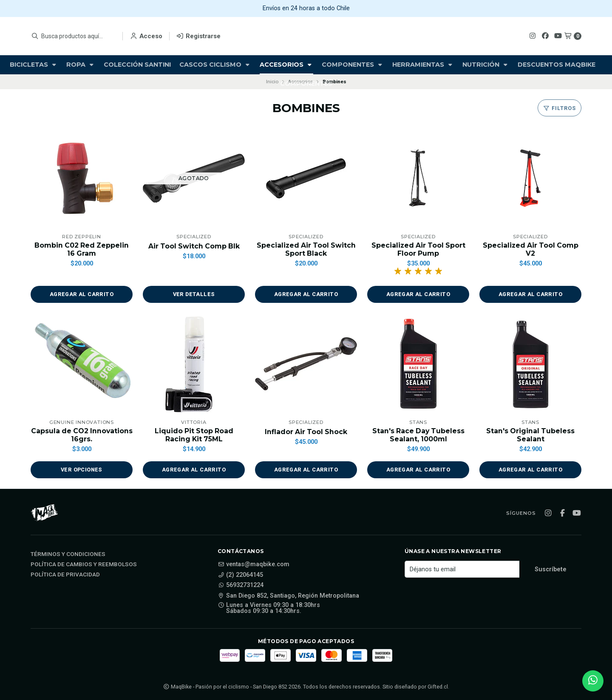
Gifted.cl (438, 687)
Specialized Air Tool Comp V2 (531, 249)
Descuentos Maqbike (557, 65)
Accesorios (286, 65)
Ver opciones (82, 470)
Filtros (560, 108)
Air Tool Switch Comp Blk (194, 246)
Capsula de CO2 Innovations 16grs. (82, 435)
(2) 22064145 (240, 575)
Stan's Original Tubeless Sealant (530, 435)
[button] (82, 295)
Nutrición (486, 65)
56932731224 (241, 586)
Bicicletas (34, 65)
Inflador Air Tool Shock (306, 432)
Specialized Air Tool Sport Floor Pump (418, 249)
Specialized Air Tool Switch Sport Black (306, 249)
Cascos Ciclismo (215, 65)
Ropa (81, 65)
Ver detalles (194, 295)
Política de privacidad (65, 575)
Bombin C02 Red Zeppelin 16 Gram (82, 249)
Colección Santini (137, 65)
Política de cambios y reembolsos (84, 565)
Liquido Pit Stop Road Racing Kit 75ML (194, 435)
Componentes (353, 65)
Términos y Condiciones (68, 555)
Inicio (272, 82)
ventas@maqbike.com (254, 565)
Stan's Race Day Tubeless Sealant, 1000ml (418, 435)
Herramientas (423, 65)
